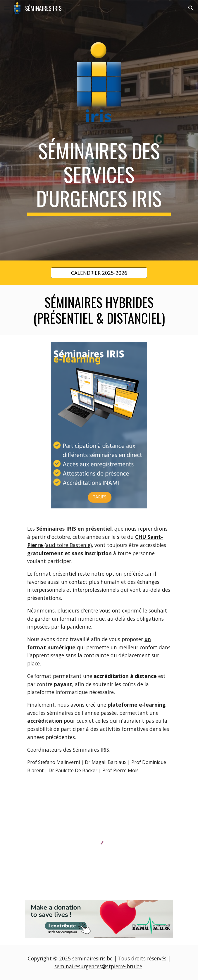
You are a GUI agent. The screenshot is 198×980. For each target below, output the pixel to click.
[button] (7, 8)
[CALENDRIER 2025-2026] (99, 273)
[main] (99, 177)
